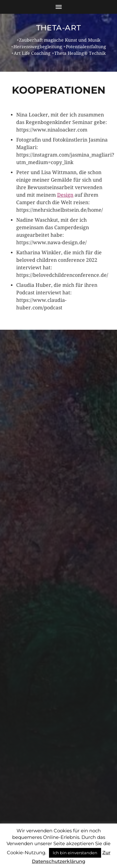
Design (65, 195)
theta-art (58, 28)
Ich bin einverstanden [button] (75, 853)
